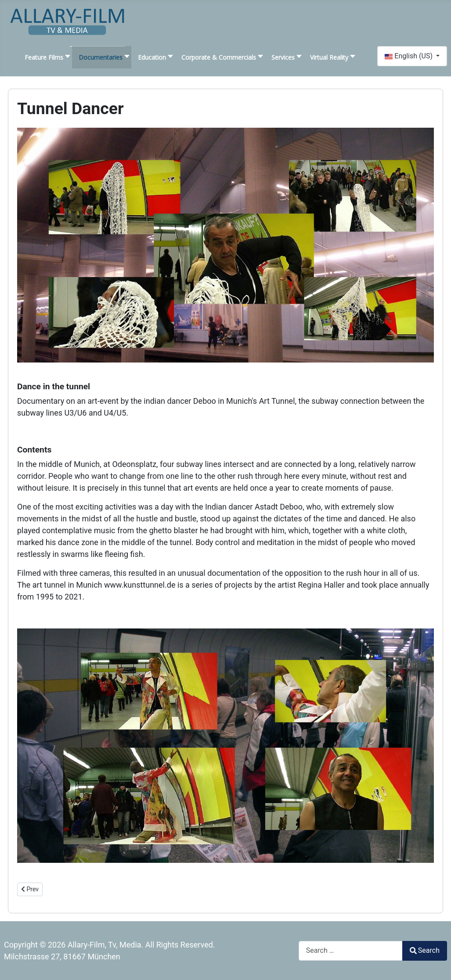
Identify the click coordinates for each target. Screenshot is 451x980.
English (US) (410, 56)
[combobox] (351, 951)
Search (425, 950)
